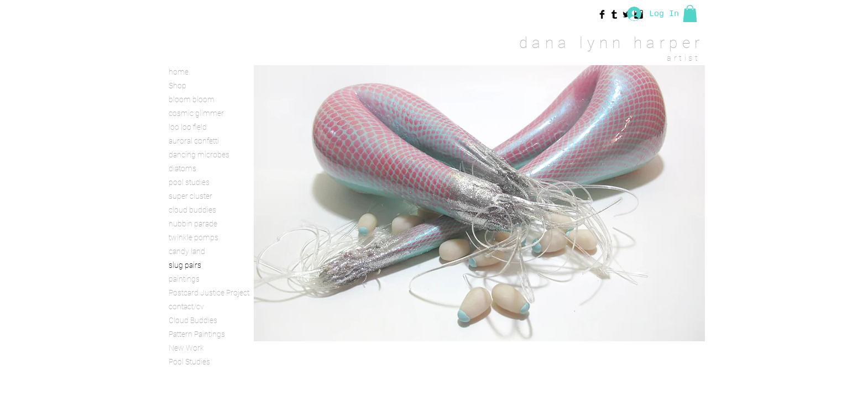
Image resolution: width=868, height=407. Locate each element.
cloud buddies (192, 210)
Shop (177, 86)
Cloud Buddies (193, 320)
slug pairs (185, 265)
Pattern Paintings (197, 334)
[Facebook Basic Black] (602, 14)
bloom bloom (192, 99)
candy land (187, 251)
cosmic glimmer (196, 113)
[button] (690, 14)
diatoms (182, 168)
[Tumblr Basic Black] (614, 14)
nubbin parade (193, 224)
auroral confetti (194, 141)
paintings (184, 279)
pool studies (189, 182)
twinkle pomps (194, 237)
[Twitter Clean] (659, 382)
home (179, 72)
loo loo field (188, 127)
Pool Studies (189, 362)
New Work (186, 348)
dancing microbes (199, 155)
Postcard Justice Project (208, 293)
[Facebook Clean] (645, 382)
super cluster (190, 196)
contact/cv (186, 306)
